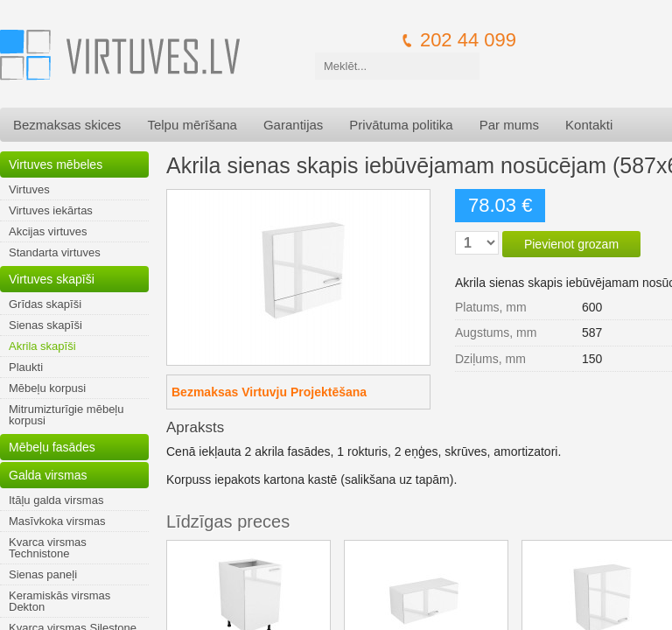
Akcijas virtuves (48, 231)
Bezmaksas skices (67, 125)
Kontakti (589, 125)
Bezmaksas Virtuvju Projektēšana (269, 392)
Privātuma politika (401, 125)
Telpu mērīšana (192, 125)
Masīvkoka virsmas (57, 521)
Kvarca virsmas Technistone (48, 548)
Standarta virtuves (55, 252)
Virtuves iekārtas (51, 210)
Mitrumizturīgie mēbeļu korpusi (66, 415)
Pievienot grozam (571, 244)
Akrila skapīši (42, 346)
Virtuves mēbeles (56, 164)
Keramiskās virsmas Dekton (59, 601)
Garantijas (293, 125)
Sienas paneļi (43, 574)
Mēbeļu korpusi (47, 388)
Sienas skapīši (45, 325)
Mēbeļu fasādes (52, 447)
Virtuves (29, 189)
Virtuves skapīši (52, 279)
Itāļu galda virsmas (56, 500)
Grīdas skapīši (45, 304)
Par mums (509, 125)
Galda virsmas (48, 475)
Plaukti (26, 367)
